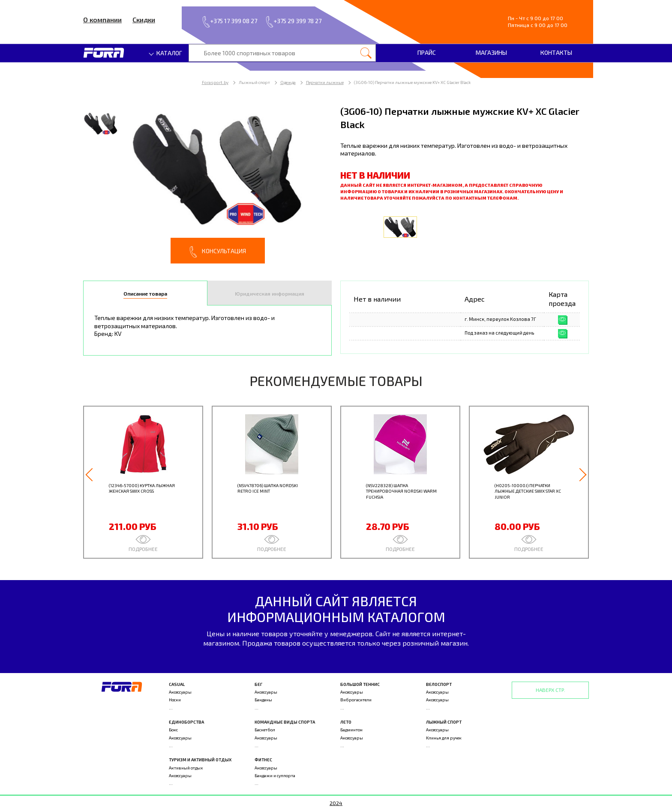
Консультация (218, 252)
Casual (177, 684)
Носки (175, 700)
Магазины (491, 52)
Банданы (263, 700)
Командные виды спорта (285, 722)
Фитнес (263, 760)
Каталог (166, 53)
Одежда (288, 82)
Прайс (427, 52)
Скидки (144, 19)
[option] (207, 184)
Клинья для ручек (444, 738)
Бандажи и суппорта (275, 775)
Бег (258, 684)
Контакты (556, 52)
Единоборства (186, 722)
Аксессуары (180, 692)
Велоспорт (439, 684)
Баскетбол (265, 730)
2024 (336, 803)
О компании (102, 19)
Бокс (173, 730)
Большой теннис (360, 684)
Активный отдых (186, 768)
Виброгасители (356, 700)
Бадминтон (351, 730)
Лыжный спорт (444, 722)
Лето (346, 722)
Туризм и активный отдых (200, 760)
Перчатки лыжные (325, 82)
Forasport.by (215, 82)
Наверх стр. (550, 690)
